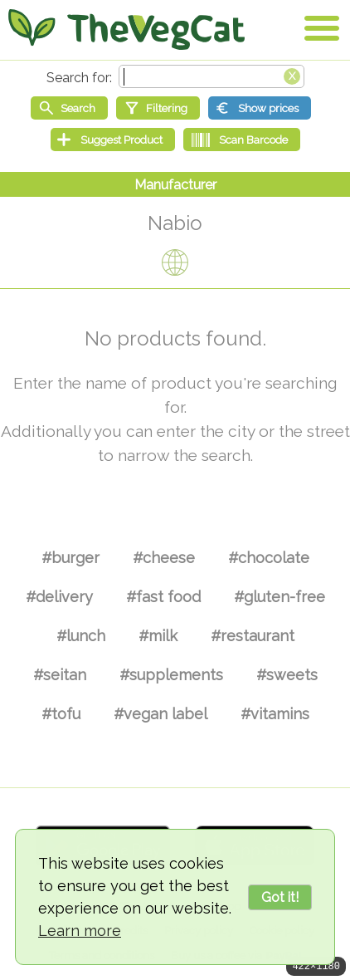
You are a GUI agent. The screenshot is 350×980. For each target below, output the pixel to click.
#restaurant (253, 636)
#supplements (171, 675)
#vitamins (275, 714)
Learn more (80, 931)
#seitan (60, 675)
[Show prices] (260, 108)
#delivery (59, 597)
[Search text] (211, 76)
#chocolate (269, 558)
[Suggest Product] (113, 140)
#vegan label (160, 714)
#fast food (163, 597)
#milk (158, 636)
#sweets (287, 675)
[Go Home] (126, 29)
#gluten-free (280, 597)
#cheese (164, 558)
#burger (70, 558)
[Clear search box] (292, 75)
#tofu (61, 714)
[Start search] (69, 108)
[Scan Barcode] (242, 140)
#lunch (81, 636)
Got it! (280, 897)
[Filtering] (158, 108)
